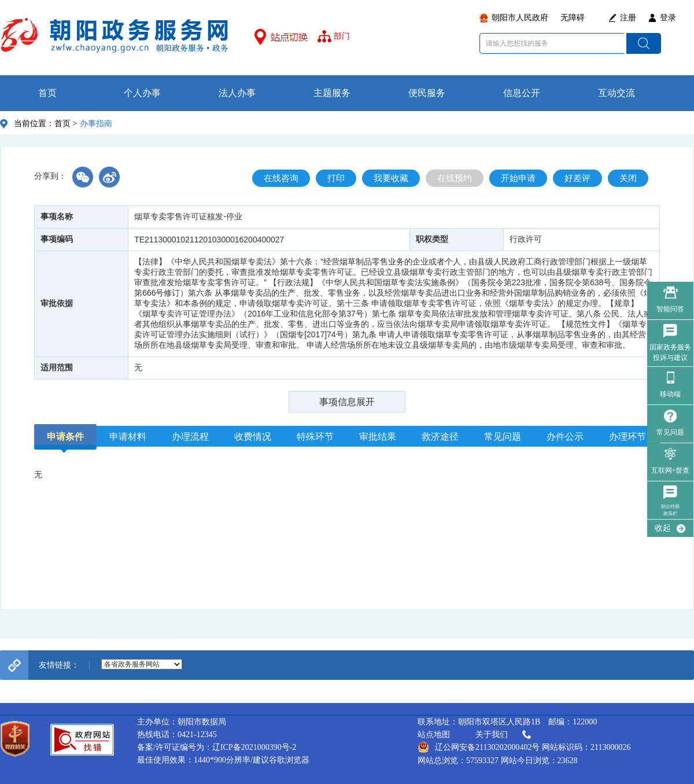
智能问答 (670, 309)
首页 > (66, 124)
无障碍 (573, 18)
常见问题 (670, 432)
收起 (663, 528)
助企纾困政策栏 (670, 510)
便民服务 (427, 93)
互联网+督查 (671, 470)
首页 (47, 93)
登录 (668, 18)
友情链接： (59, 665)
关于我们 (504, 735)
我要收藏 (391, 178)
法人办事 (237, 93)
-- (142, 664)
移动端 (670, 394)
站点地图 (434, 735)
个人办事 (142, 93)
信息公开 (522, 93)
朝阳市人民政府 (520, 18)
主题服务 (332, 93)
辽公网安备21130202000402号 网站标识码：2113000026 (524, 747)
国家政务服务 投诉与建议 (670, 352)
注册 (628, 18)
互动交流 (617, 93)
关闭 (628, 178)
